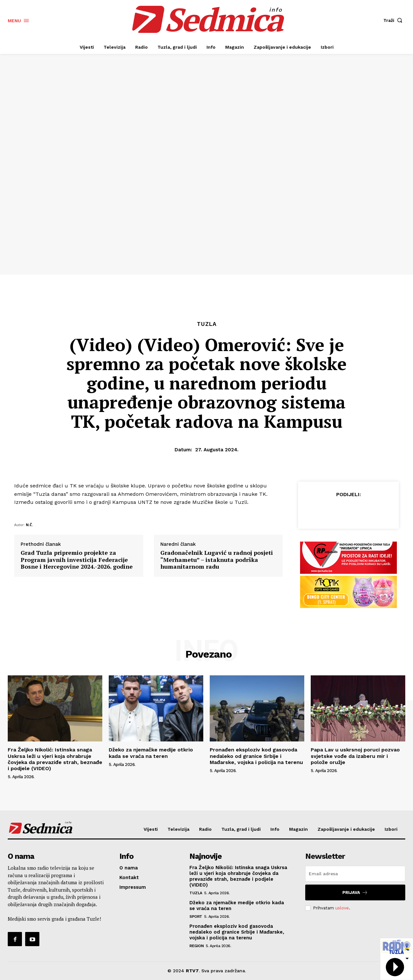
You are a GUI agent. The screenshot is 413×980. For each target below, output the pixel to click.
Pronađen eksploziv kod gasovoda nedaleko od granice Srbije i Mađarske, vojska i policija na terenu (256, 756)
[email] (355, 874)
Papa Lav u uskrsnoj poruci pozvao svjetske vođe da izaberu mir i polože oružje (355, 756)
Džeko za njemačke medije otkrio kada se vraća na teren (151, 753)
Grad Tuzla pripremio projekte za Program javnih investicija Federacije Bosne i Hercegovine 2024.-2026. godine (77, 560)
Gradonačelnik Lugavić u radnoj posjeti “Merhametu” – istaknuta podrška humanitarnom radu (217, 560)
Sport (196, 916)
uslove (342, 908)
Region (196, 946)
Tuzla (207, 324)
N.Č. (29, 525)
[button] (394, 20)
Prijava (355, 892)
